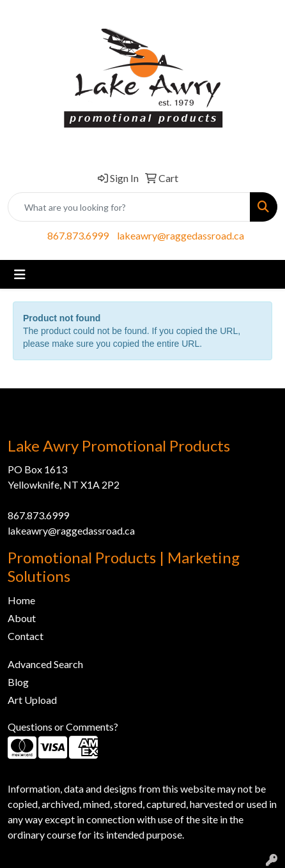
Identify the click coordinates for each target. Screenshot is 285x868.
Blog (18, 682)
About (22, 618)
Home (21, 600)
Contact (26, 636)
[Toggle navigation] (20, 274)
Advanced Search (45, 664)
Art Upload (32, 700)
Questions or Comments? (63, 727)
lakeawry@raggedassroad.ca (181, 235)
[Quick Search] (129, 207)
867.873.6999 (78, 235)
